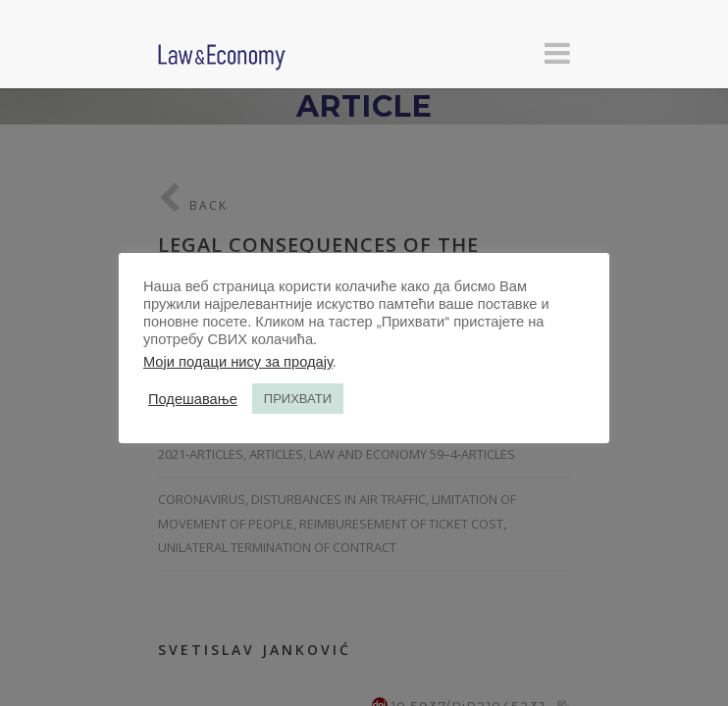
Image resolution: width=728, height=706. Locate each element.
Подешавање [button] (193, 399)
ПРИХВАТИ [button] (298, 399)
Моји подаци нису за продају (238, 362)
